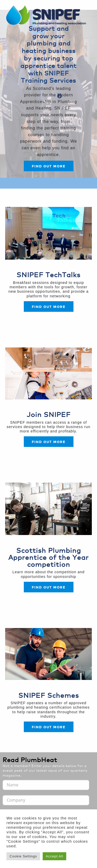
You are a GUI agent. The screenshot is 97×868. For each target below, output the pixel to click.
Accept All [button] (54, 856)
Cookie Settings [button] (23, 856)
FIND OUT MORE (49, 442)
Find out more (49, 166)
